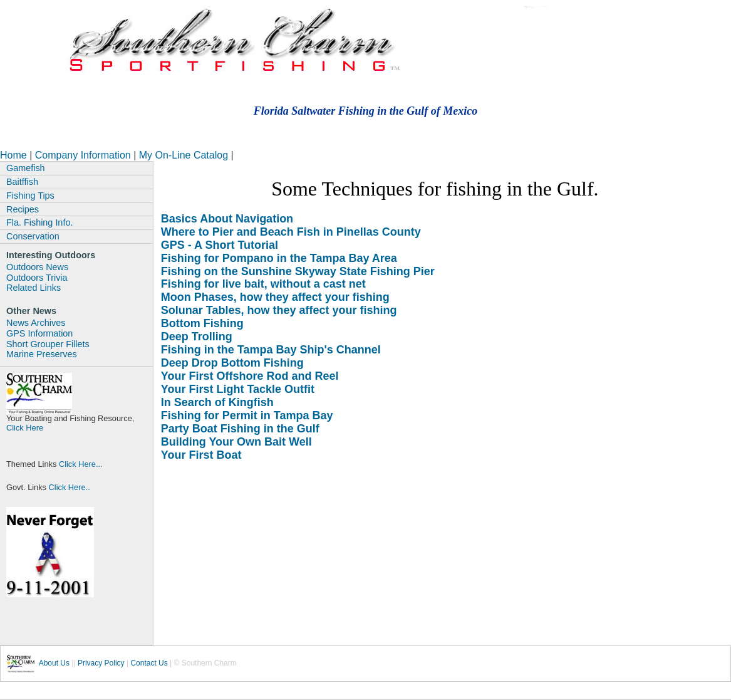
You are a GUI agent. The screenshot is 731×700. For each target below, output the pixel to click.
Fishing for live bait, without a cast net (263, 284)
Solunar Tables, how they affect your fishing (279, 310)
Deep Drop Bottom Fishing (232, 363)
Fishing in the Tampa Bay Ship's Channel (271, 350)
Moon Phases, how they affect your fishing (275, 297)
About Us (54, 663)
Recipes (23, 209)
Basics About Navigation (227, 219)
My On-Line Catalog (185, 155)
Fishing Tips (30, 196)
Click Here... (81, 464)
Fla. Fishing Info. (39, 222)
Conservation (33, 236)
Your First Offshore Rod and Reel (250, 376)
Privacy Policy (101, 663)
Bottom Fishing (202, 323)
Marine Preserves (42, 354)
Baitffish (22, 182)
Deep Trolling (197, 337)
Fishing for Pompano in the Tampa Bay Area (279, 258)
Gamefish (26, 168)
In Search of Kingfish (217, 402)
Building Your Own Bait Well (236, 442)
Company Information (84, 155)
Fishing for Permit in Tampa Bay (247, 415)
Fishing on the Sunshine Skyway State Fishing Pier (298, 271)
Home (13, 155)
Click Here (25, 428)
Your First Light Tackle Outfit (238, 389)
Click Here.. (68, 487)
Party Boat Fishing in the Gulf (240, 429)
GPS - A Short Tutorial (220, 245)
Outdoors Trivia (37, 278)
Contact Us (149, 663)
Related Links (34, 288)
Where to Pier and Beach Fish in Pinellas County (291, 232)
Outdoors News (37, 267)
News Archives (36, 323)
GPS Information (39, 333)
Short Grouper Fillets (48, 344)
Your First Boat (201, 455)
